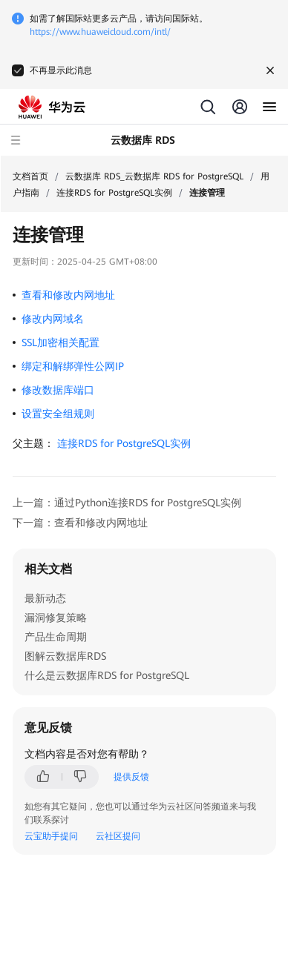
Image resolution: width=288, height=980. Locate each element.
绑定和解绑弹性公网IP (73, 366)
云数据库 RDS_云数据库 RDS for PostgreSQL (154, 176)
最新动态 (45, 598)
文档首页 (30, 176)
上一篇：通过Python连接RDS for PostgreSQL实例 (127, 503)
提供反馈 (131, 777)
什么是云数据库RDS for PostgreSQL (107, 675)
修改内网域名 (53, 319)
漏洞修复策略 (56, 618)
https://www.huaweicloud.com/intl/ (100, 32)
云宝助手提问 (51, 836)
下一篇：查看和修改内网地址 (80, 523)
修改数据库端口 (58, 390)
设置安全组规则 (58, 414)
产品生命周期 (56, 637)
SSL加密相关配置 (60, 342)
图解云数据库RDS (65, 656)
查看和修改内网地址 (68, 295)
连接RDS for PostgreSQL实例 (114, 193)
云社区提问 (118, 836)
